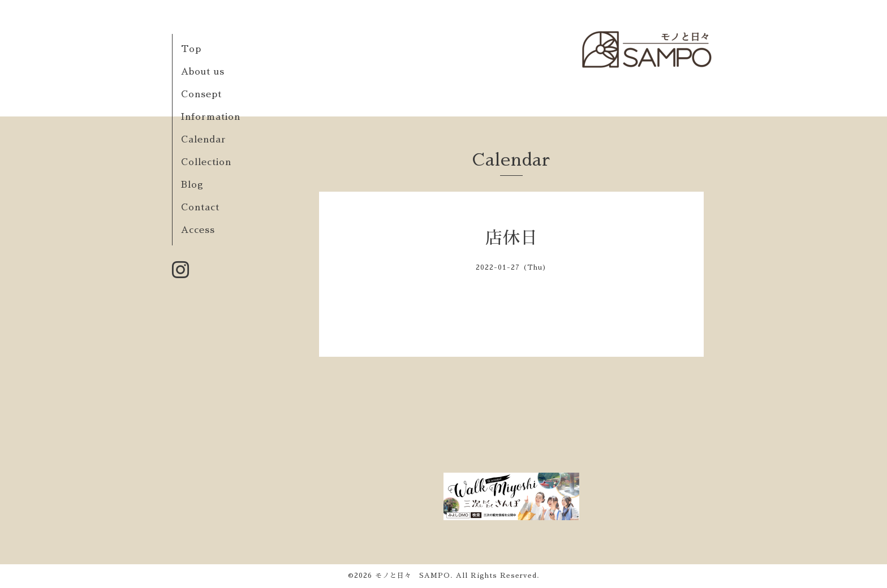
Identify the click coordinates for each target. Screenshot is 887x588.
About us (203, 72)
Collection (206, 162)
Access (198, 230)
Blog (192, 185)
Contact (200, 207)
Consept (201, 94)
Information (211, 117)
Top (191, 49)
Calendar (204, 140)
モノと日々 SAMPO (413, 576)
